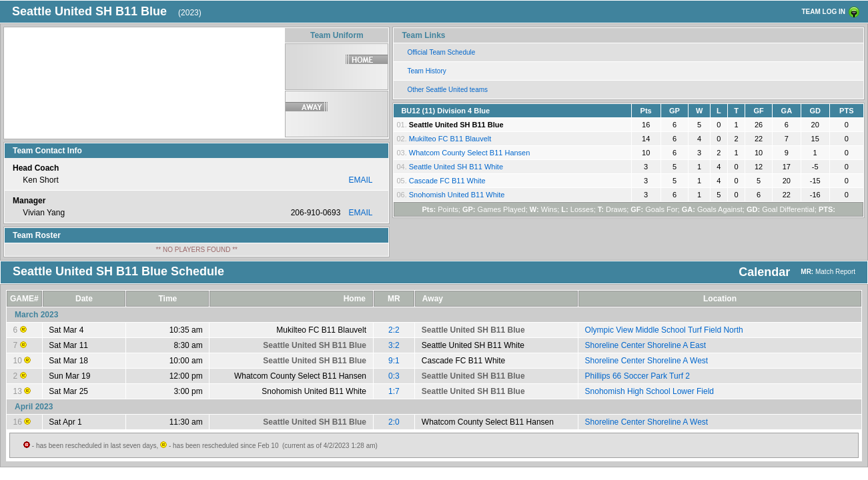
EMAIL (360, 180)
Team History (426, 71)
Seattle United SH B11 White (456, 167)
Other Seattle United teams (447, 90)
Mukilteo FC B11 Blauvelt (450, 139)
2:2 (394, 330)
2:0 (394, 422)
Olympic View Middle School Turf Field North (664, 330)
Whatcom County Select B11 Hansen (470, 153)
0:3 (394, 376)
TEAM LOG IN (823, 12)
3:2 (394, 345)
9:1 (394, 361)
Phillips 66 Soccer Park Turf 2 (637, 376)
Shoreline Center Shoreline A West (647, 361)
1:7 (394, 391)
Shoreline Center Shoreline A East (645, 345)
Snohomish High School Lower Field (649, 391)
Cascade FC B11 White (447, 181)
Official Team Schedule (441, 52)
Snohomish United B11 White (457, 195)
